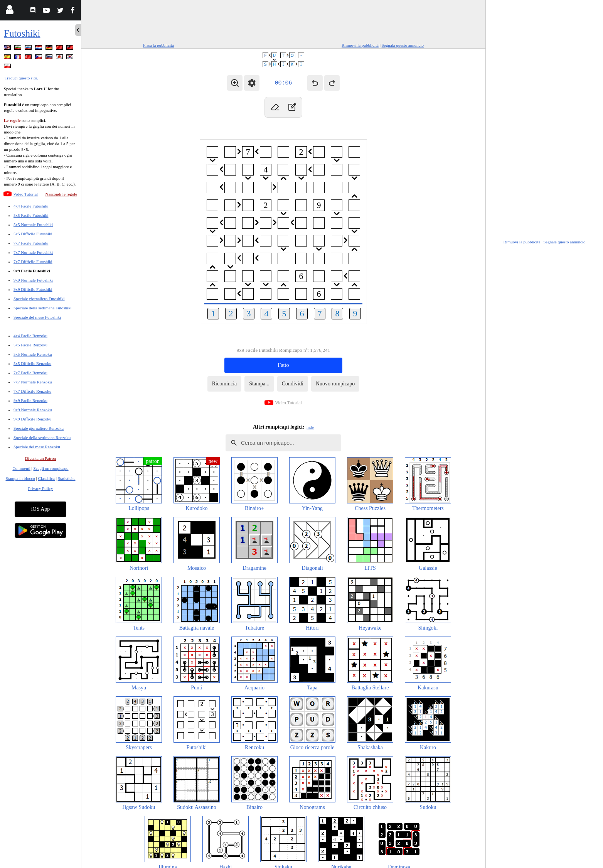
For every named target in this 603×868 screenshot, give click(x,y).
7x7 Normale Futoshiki (33, 252)
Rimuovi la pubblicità (360, 45)
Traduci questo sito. (21, 78)
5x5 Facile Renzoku (30, 345)
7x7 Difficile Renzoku (32, 391)
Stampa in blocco (20, 478)
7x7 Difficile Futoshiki (33, 262)
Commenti (21, 468)
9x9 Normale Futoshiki (33, 280)
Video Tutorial (25, 194)
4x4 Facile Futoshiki (31, 206)
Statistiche (67, 478)
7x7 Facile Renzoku (30, 373)
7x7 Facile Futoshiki (31, 243)
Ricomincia (225, 384)
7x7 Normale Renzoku (33, 382)
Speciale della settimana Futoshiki (43, 308)
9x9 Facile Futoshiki (32, 271)
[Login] (9, 11)
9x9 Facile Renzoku (30, 400)
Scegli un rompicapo (51, 468)
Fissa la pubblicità (158, 45)
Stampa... (259, 384)
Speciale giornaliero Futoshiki (39, 299)
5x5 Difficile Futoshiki (33, 234)
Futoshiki (22, 33)
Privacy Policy (40, 488)
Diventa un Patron (40, 458)
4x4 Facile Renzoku (30, 336)
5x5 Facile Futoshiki (31, 215)
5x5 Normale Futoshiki (33, 225)
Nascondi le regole (61, 194)
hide (310, 427)
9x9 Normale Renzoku (33, 410)
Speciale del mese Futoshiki (37, 317)
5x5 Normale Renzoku (33, 354)
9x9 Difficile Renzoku (32, 419)
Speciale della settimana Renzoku (42, 437)
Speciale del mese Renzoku (37, 447)
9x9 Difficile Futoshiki (33, 289)
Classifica (46, 478)
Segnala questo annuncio (403, 45)
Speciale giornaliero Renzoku (39, 428)
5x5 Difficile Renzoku (32, 363)
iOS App (41, 509)
